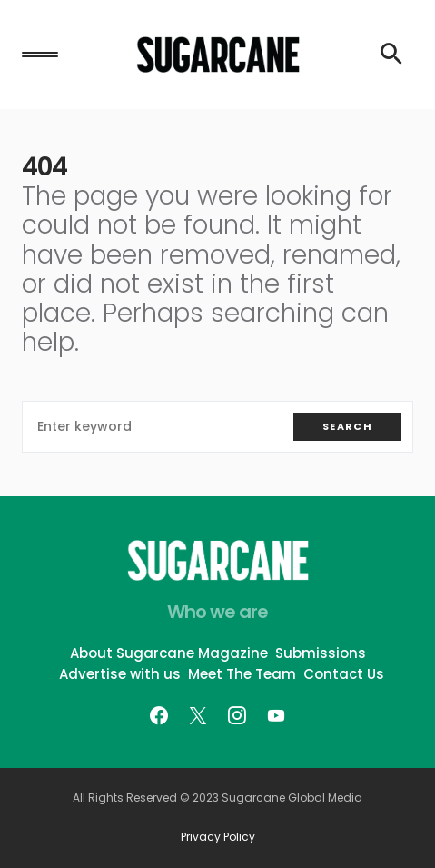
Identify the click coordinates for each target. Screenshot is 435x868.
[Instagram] (237, 715)
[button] (40, 55)
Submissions (321, 653)
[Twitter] (198, 715)
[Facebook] (159, 715)
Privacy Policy (218, 837)
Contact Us (344, 674)
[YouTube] (276, 715)
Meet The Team (242, 674)
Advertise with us (120, 674)
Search (347, 426)
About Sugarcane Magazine (169, 653)
